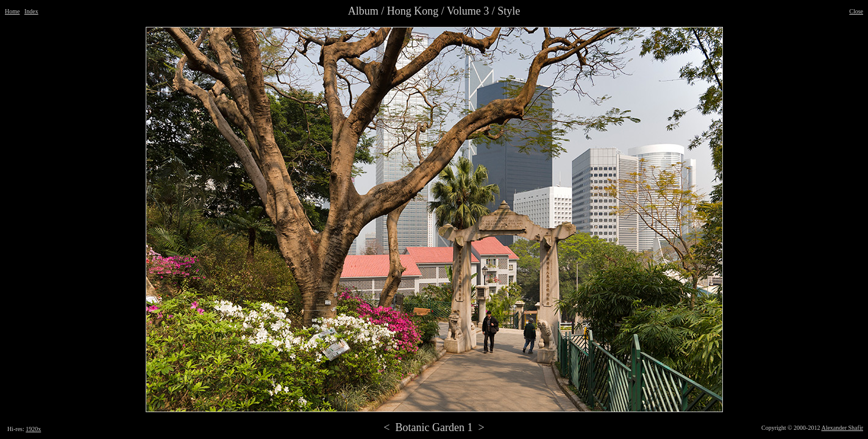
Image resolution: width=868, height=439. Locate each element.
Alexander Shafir (842, 428)
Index (31, 11)
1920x (33, 429)
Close (856, 11)
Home (12, 11)
